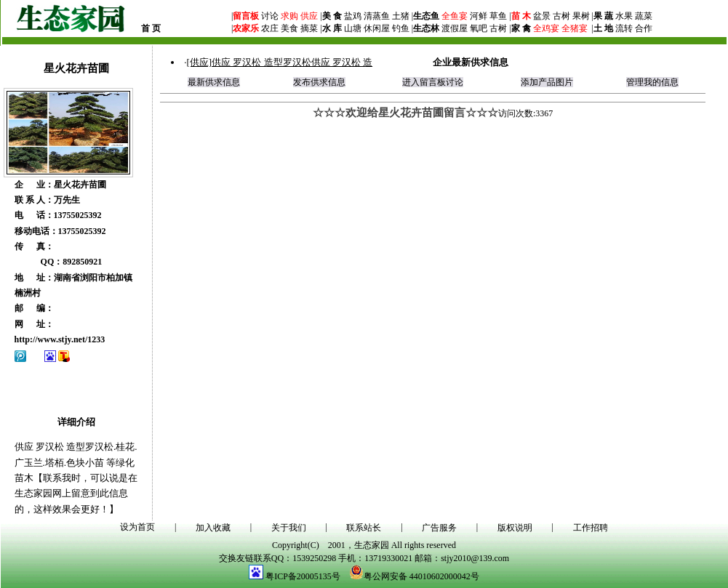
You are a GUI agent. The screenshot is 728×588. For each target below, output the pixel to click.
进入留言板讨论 (433, 82)
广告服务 (439, 528)
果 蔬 (603, 16)
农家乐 (246, 28)
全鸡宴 (546, 28)
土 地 (603, 28)
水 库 (332, 28)
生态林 (426, 28)
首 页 (151, 28)
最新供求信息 (214, 82)
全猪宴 (575, 28)
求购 (288, 16)
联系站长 (364, 528)
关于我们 (289, 528)
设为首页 (137, 527)
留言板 (246, 16)
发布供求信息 (319, 82)
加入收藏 (213, 528)
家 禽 (521, 28)
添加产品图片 (547, 82)
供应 (308, 16)
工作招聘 (591, 528)
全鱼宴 (455, 16)
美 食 (332, 16)
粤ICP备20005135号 (303, 576)
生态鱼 (426, 16)
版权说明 (515, 528)
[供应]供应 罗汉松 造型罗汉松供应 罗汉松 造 (279, 62)
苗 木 (521, 16)
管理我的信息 (652, 82)
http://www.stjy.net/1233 (60, 339)
